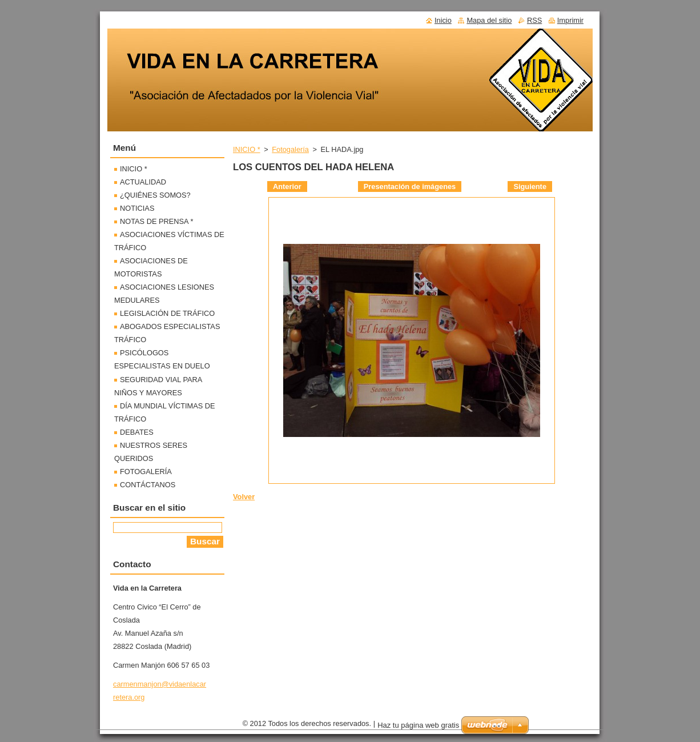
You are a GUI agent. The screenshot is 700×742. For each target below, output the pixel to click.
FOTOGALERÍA (146, 472)
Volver (244, 497)
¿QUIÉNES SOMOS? (155, 195)
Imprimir (570, 20)
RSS (534, 20)
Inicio (443, 20)
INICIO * (247, 149)
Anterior (287, 186)
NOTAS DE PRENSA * (156, 221)
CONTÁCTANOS (148, 485)
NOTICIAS (137, 208)
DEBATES (137, 432)
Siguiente (530, 186)
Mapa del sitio (489, 20)
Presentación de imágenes (410, 186)
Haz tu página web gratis (418, 725)
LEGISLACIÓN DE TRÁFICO (167, 313)
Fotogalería (290, 149)
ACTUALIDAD (143, 182)
